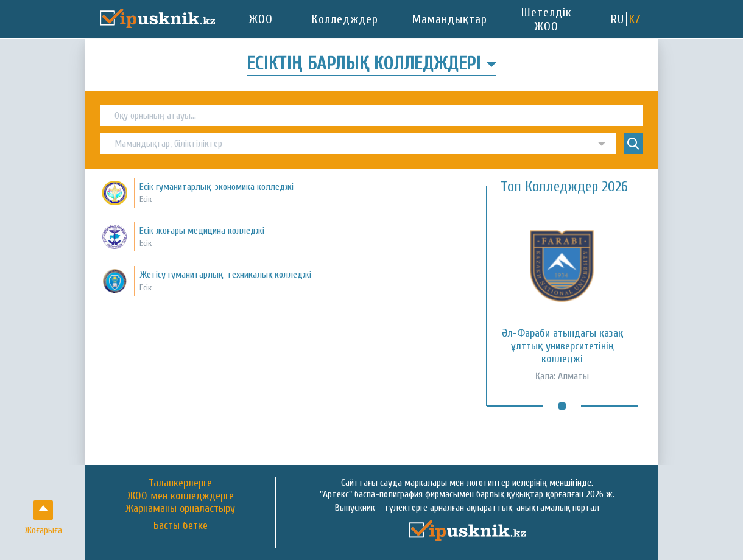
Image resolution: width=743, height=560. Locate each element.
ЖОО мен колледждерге (181, 496)
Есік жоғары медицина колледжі (202, 231)
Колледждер (345, 19)
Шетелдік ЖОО (547, 19)
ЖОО (261, 19)
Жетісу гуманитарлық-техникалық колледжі (225, 275)
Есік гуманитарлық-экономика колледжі (217, 187)
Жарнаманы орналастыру (180, 509)
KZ (635, 19)
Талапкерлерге (180, 483)
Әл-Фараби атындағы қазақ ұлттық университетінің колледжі (562, 346)
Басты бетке (181, 526)
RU (618, 19)
